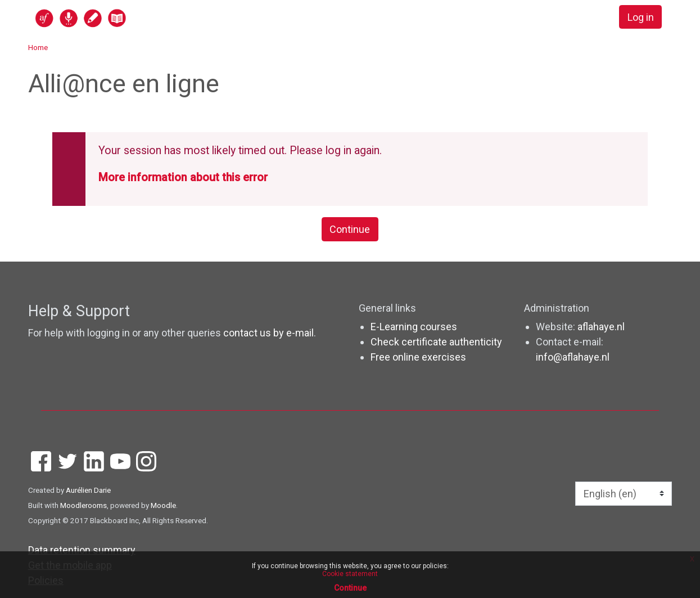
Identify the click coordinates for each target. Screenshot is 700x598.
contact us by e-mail (268, 333)
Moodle (163, 505)
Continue (350, 229)
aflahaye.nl (601, 327)
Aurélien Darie (88, 490)
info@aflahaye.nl (573, 357)
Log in (641, 17)
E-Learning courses (414, 327)
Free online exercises (418, 357)
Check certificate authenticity (436, 342)
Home (38, 47)
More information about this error (183, 177)
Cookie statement (350, 574)
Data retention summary (82, 550)
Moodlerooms (83, 505)
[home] (124, 18)
